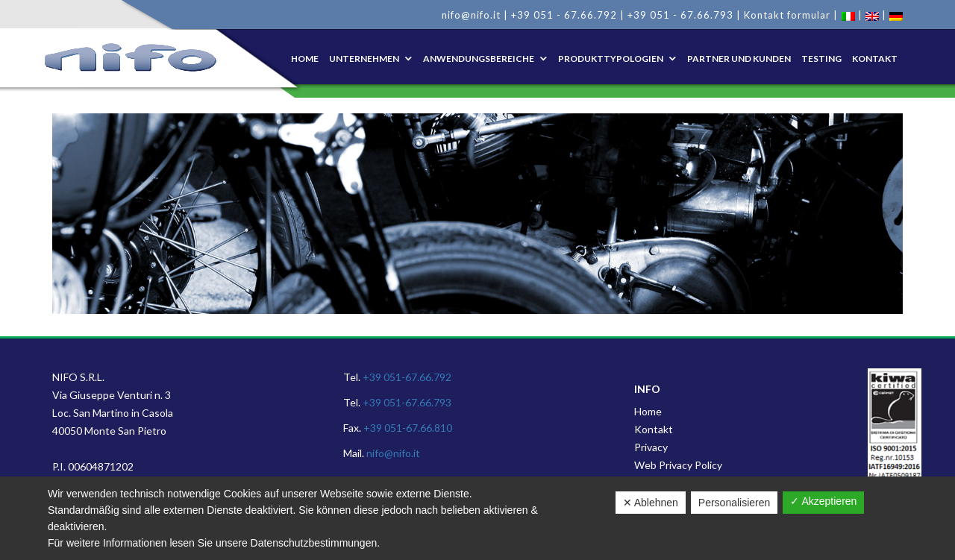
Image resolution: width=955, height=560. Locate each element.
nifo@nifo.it (471, 15)
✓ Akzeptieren (823, 501)
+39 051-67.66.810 (408, 428)
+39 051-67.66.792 (407, 377)
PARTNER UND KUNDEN (739, 59)
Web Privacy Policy (678, 465)
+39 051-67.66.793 (407, 402)
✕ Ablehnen (651, 503)
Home (305, 59)
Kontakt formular (787, 15)
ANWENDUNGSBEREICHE (479, 59)
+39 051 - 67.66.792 (564, 15)
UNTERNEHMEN (364, 59)
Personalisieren (735, 503)
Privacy (651, 447)
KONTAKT (875, 59)
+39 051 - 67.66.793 (680, 15)
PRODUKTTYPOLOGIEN (611, 59)
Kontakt (654, 429)
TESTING (821, 59)
